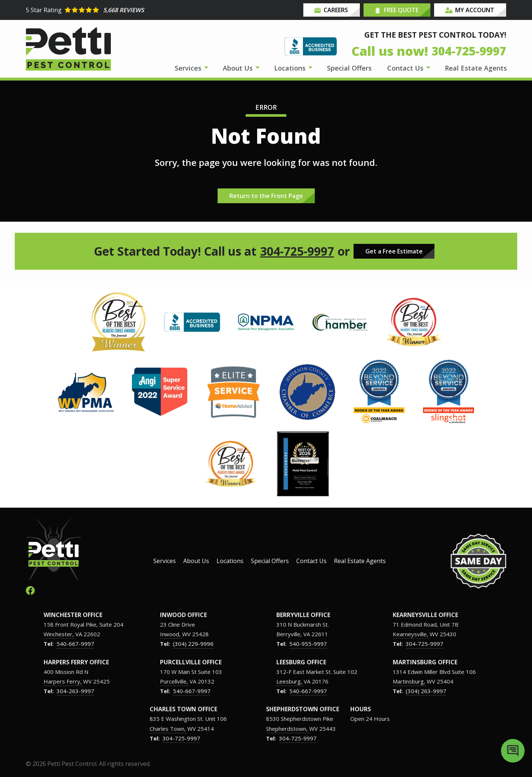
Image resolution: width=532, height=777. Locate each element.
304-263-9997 (75, 691)
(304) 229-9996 (193, 644)
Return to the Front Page (266, 196)
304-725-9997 (297, 251)
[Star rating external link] (146, 10)
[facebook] (30, 590)
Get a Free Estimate (394, 251)
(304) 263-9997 (426, 691)
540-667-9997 (75, 644)
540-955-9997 (308, 644)
